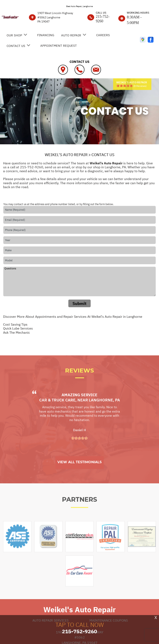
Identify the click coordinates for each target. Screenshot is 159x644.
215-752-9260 (103, 19)
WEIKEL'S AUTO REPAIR (66, 155)
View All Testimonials (79, 474)
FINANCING (46, 35)
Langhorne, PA (104, 412)
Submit (79, 303)
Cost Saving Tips (15, 324)
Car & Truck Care (57, 412)
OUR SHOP (14, 35)
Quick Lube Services (18, 328)
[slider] (125, 86)
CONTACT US (16, 46)
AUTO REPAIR (71, 35)
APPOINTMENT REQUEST (59, 46)
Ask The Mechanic (17, 332)
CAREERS (103, 35)
